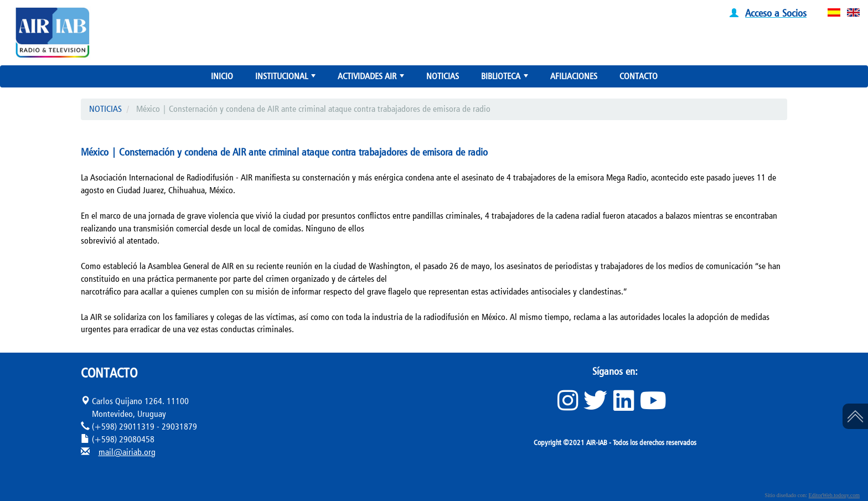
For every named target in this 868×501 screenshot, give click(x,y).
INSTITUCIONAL (286, 79)
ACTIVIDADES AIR (372, 79)
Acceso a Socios (776, 13)
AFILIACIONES (574, 76)
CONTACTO (639, 76)
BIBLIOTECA (506, 79)
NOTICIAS (443, 76)
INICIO (222, 76)
